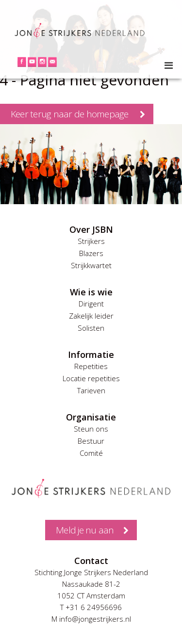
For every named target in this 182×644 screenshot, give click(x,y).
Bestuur (91, 441)
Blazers (91, 253)
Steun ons (91, 429)
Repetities (91, 366)
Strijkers (91, 241)
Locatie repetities (91, 378)
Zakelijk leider (91, 316)
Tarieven (91, 390)
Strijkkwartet (91, 265)
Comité (91, 453)
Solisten (91, 328)
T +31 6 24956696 (91, 607)
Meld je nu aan (85, 530)
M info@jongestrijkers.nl (91, 619)
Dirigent (91, 304)
